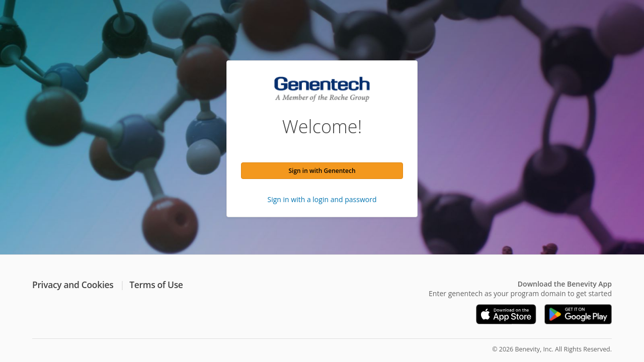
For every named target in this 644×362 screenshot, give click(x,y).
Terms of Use (156, 285)
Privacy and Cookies (73, 285)
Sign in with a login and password (322, 199)
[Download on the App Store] (506, 314)
